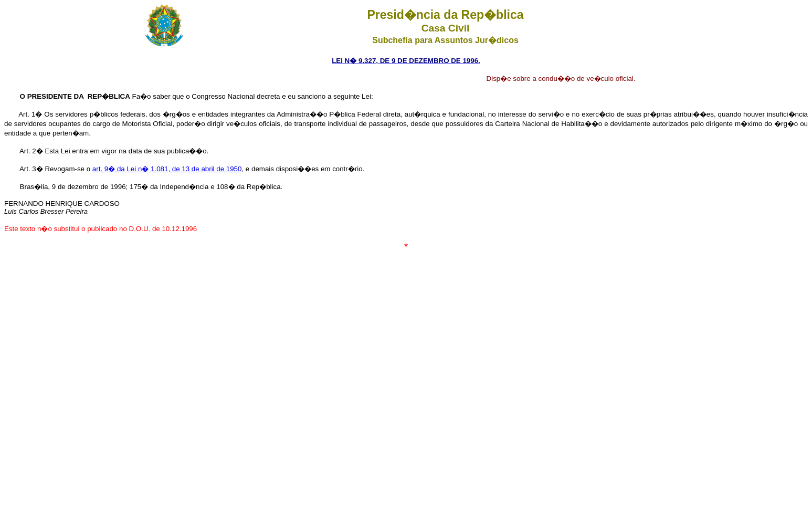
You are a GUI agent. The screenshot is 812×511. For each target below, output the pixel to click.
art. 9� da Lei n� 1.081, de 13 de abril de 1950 (167, 169)
